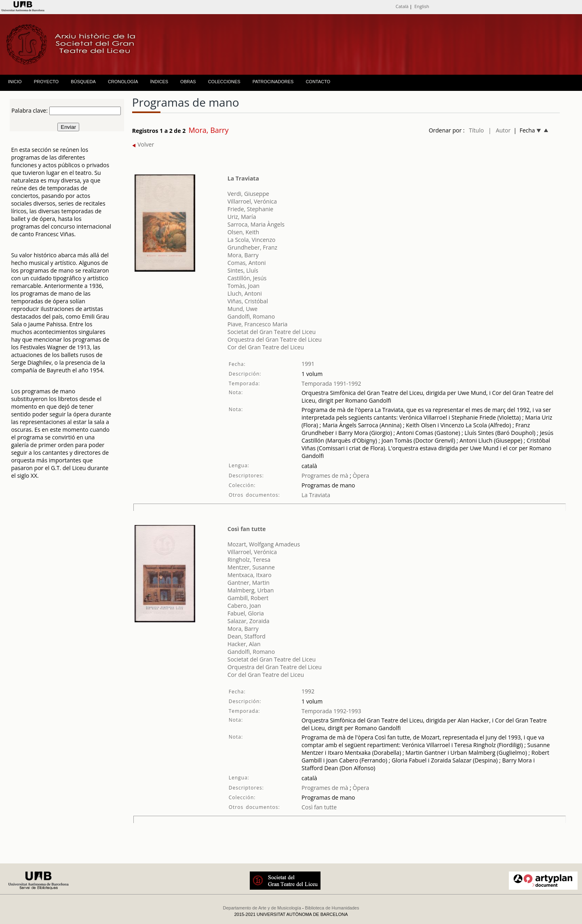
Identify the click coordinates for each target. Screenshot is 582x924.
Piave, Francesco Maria (258, 324)
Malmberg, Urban (251, 590)
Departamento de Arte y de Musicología (262, 908)
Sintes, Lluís (243, 270)
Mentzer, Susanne (251, 567)
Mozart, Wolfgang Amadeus (264, 544)
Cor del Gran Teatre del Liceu (266, 347)
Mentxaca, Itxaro (250, 575)
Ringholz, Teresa (249, 560)
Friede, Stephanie (250, 209)
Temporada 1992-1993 (331, 711)
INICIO (15, 82)
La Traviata (243, 178)
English (422, 6)
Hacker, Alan (244, 644)
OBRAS (188, 82)
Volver (143, 144)
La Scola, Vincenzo (252, 240)
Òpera (360, 476)
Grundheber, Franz (252, 247)
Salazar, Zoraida (249, 621)
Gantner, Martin (249, 583)
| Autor (499, 130)
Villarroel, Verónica (252, 201)
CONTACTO (318, 82)
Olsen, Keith (243, 232)
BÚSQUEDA (83, 82)
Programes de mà (325, 476)
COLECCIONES (224, 82)
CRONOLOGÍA (123, 82)
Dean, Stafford (247, 636)
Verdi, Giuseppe (248, 194)
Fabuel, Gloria (246, 613)
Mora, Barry (243, 255)
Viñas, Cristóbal (248, 301)
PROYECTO (46, 82)
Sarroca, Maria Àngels (256, 224)
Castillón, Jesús (247, 278)
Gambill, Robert (248, 598)
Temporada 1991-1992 (331, 383)
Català (402, 6)
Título (476, 130)
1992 (308, 691)
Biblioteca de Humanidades (332, 908)
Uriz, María (242, 217)
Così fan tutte (247, 529)
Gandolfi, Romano (251, 316)
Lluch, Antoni (245, 293)
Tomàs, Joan (244, 286)
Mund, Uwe (243, 309)
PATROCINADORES (273, 82)
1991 (308, 364)
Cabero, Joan (244, 606)
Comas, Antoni (247, 263)
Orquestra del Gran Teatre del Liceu (275, 339)
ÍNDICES (159, 82)
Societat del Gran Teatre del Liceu (272, 332)
